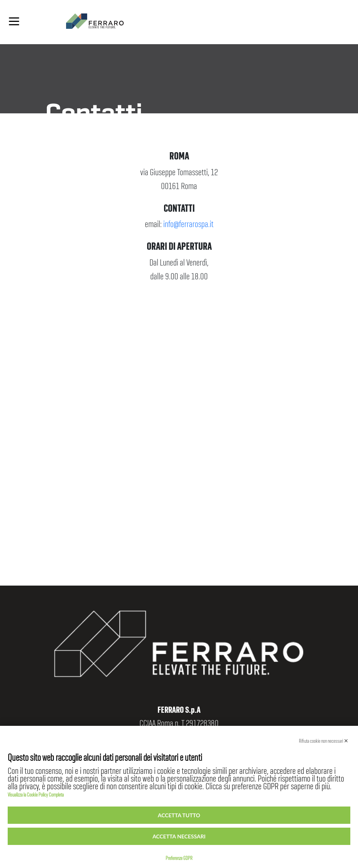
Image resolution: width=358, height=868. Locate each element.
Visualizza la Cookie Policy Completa (36, 793)
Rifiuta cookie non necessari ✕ (324, 739)
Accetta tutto (179, 815)
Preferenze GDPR (179, 856)
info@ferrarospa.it (188, 221)
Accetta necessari (179, 836)
